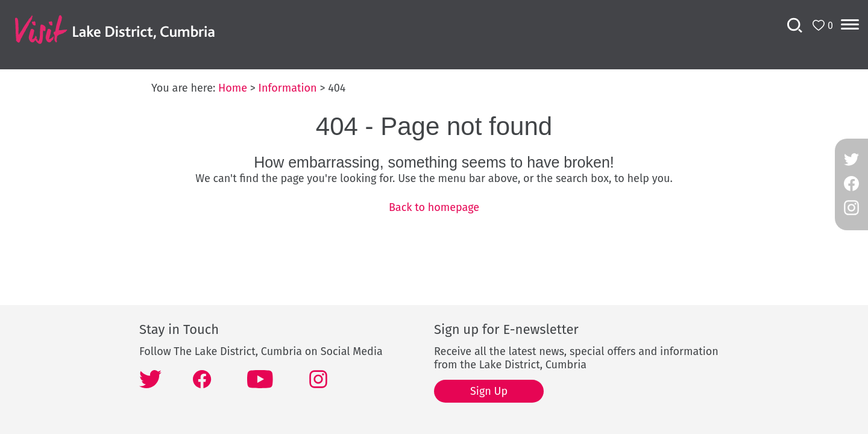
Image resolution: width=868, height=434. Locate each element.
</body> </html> (434, 217)
